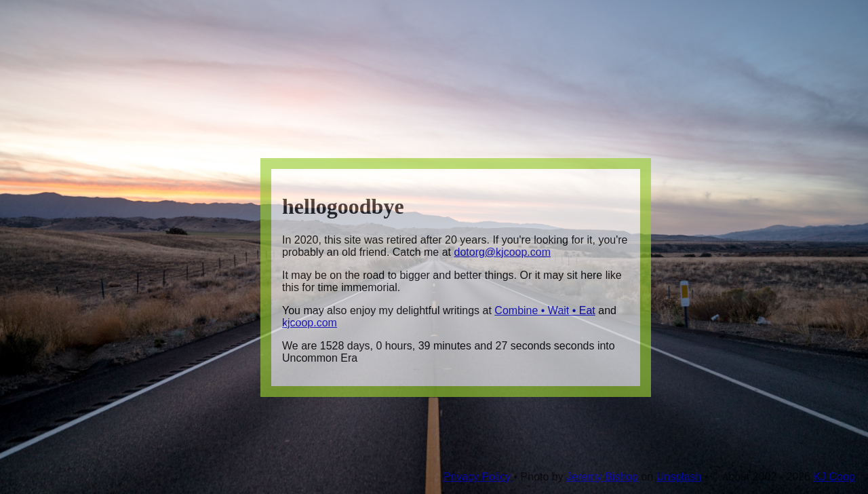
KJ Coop (834, 477)
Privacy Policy (477, 477)
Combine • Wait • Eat (545, 310)
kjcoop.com (310, 323)
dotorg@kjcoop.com (502, 252)
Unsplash (679, 477)
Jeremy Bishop (602, 477)
